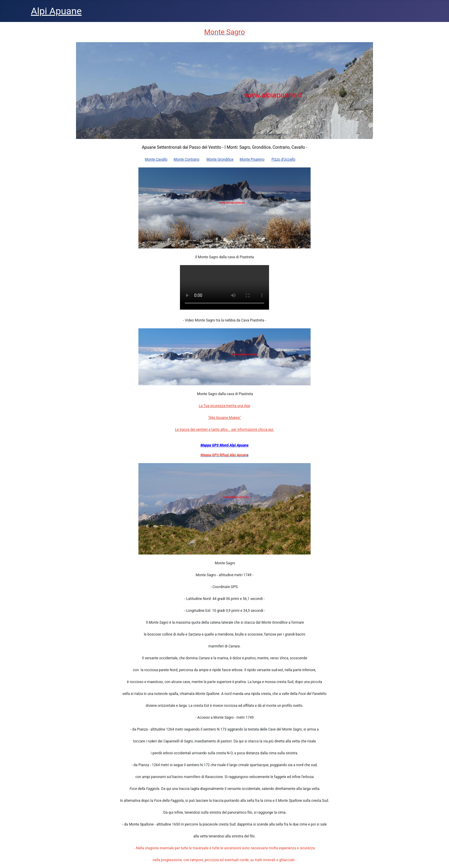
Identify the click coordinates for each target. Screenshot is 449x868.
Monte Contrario (187, 159)
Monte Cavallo (156, 159)
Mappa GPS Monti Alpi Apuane (224, 445)
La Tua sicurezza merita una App (224, 406)
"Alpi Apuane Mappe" (225, 418)
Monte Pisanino (252, 159)
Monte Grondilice (220, 159)
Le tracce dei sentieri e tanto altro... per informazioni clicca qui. (224, 430)
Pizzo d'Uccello (283, 159)
